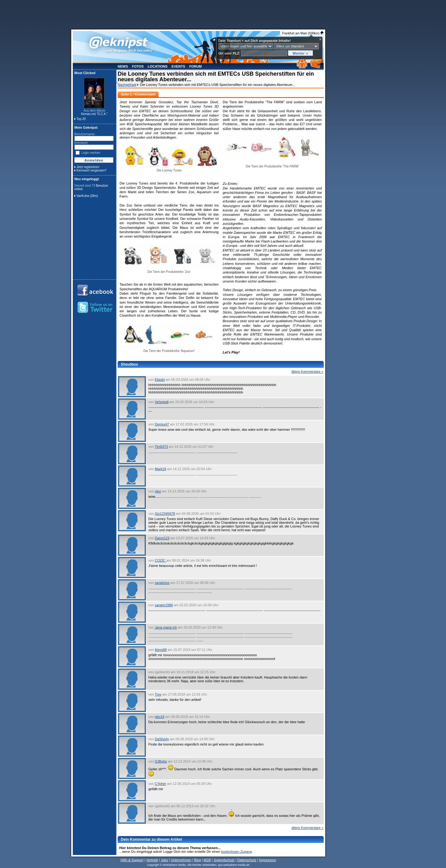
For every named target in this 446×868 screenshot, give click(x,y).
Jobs (164, 860)
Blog (198, 860)
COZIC (161, 560)
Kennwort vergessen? (92, 170)
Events (178, 66)
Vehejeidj (162, 402)
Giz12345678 (165, 514)
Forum (195, 66)
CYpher (160, 784)
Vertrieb (152, 860)
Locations (158, 66)
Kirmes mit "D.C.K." (95, 114)
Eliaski (160, 380)
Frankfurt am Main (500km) (303, 33)
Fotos (138, 66)
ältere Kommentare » (307, 372)
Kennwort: (81, 143)
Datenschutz (247, 860)
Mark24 (161, 469)
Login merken (91, 153)
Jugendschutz (224, 860)
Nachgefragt (127, 85)
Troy (158, 694)
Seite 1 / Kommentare (138, 94)
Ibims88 (161, 650)
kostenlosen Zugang (236, 852)
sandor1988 (164, 605)
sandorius (162, 583)
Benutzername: (85, 134)
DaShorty (162, 739)
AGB (207, 860)
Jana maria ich (166, 627)
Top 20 (81, 119)
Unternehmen (181, 860)
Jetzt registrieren (88, 167)
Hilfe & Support (132, 860)
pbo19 (160, 717)
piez (158, 491)
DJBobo (161, 761)
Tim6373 (161, 447)
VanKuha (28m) (87, 196)
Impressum (267, 860)
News (123, 66)
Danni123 (162, 538)
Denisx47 (162, 424)
